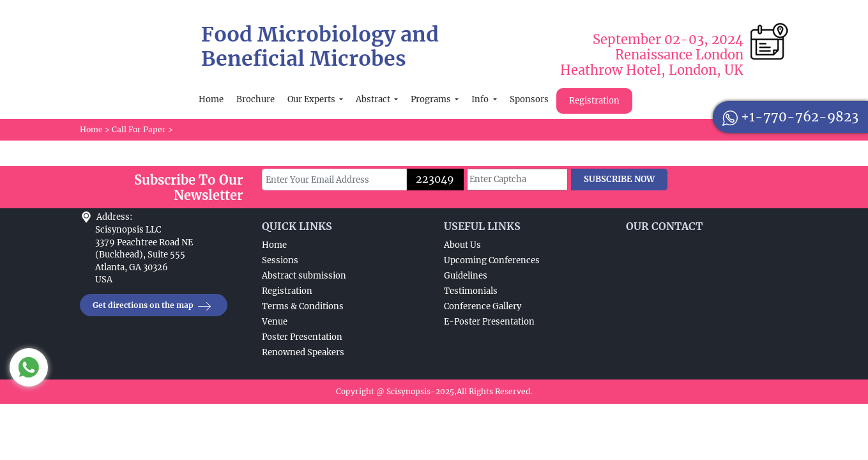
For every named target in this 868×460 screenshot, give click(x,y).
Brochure (255, 99)
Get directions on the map (154, 306)
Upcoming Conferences (492, 260)
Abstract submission (304, 276)
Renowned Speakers (303, 352)
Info (481, 99)
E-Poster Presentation (489, 322)
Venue (275, 322)
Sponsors (529, 99)
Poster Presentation (302, 337)
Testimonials (471, 291)
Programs (432, 99)
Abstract (374, 99)
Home (211, 99)
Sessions (280, 260)
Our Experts (312, 99)
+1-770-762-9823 (790, 117)
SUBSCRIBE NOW (619, 179)
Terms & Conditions (303, 306)
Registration (594, 101)
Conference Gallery (483, 306)
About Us (462, 245)
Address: (114, 217)
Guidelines (466, 276)
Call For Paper (139, 129)
